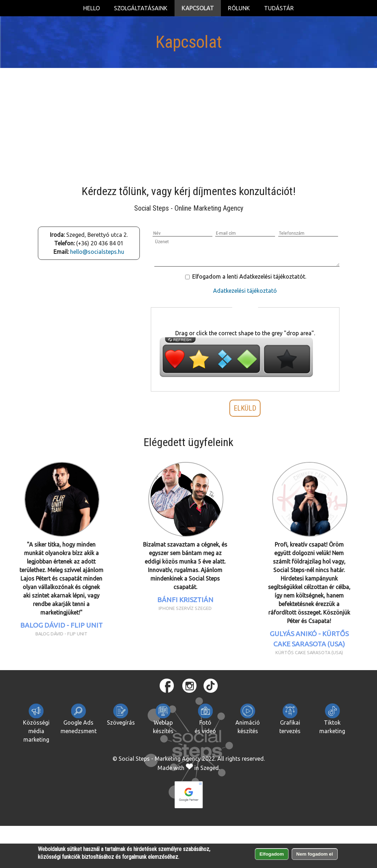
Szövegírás (121, 715)
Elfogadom (272, 854)
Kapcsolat (198, 8)
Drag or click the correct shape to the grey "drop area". (245, 333)
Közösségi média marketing (36, 723)
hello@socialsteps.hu (97, 252)
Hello (92, 8)
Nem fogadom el (315, 854)
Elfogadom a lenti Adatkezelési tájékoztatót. (249, 276)
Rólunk (239, 8)
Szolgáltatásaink (141, 8)
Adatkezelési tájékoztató (245, 291)
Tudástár (279, 8)
